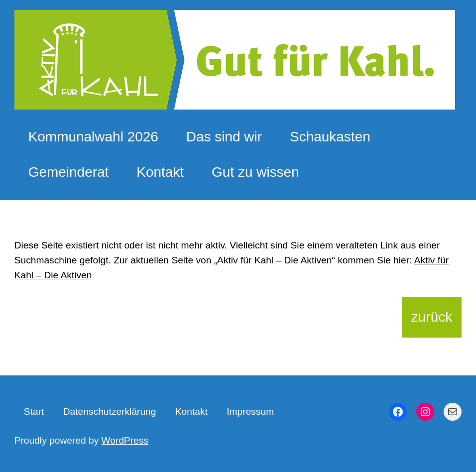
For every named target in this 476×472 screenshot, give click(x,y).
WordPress (125, 440)
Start (34, 412)
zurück (432, 317)
